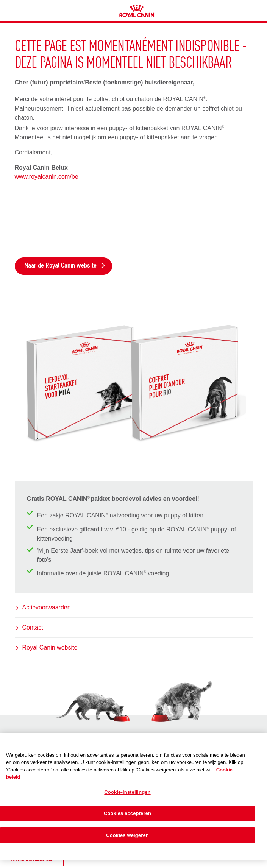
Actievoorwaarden (47, 607)
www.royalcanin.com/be (47, 177)
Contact (33, 627)
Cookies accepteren (127, 813)
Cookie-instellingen (127, 792)
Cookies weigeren (127, 835)
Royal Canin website (50, 647)
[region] (133, 797)
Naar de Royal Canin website (65, 266)
